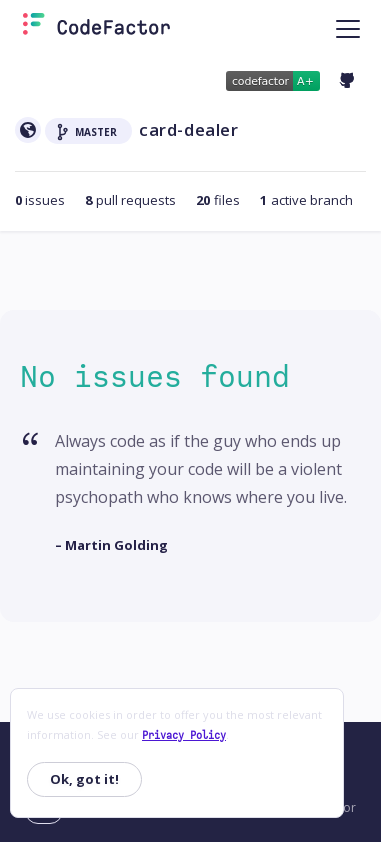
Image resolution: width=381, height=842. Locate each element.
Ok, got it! (84, 779)
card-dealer (189, 129)
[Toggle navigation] (348, 28)
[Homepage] (96, 28)
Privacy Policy (184, 735)
